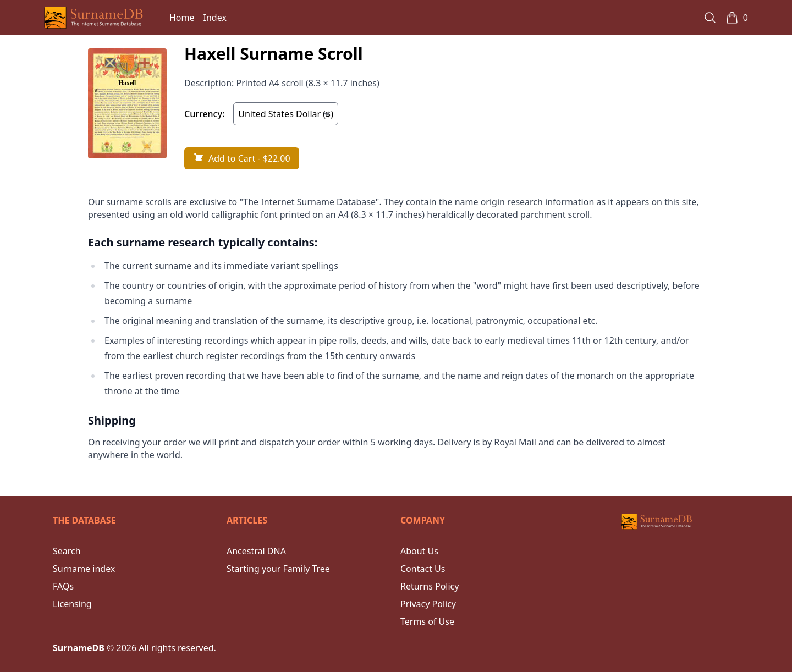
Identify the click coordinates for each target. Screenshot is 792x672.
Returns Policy (430, 586)
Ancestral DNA (256, 551)
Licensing (72, 604)
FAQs (63, 586)
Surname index (84, 569)
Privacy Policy (428, 604)
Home (182, 18)
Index (215, 18)
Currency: (204, 114)
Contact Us (423, 569)
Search (67, 551)
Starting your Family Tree (278, 569)
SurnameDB (79, 648)
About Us (419, 551)
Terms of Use (427, 621)
